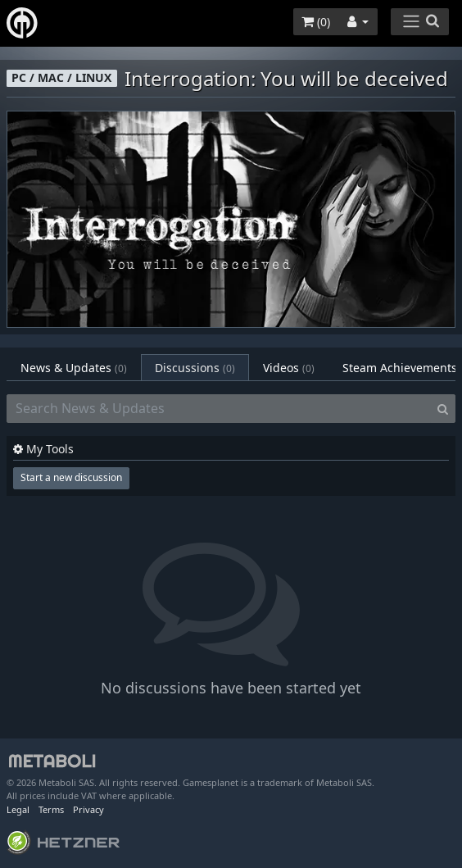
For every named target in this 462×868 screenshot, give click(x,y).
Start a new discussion (71, 477)
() (316, 22)
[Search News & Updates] (219, 409)
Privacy (88, 809)
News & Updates (74, 368)
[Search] (443, 409)
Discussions (195, 368)
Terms (51, 809)
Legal (18, 809)
